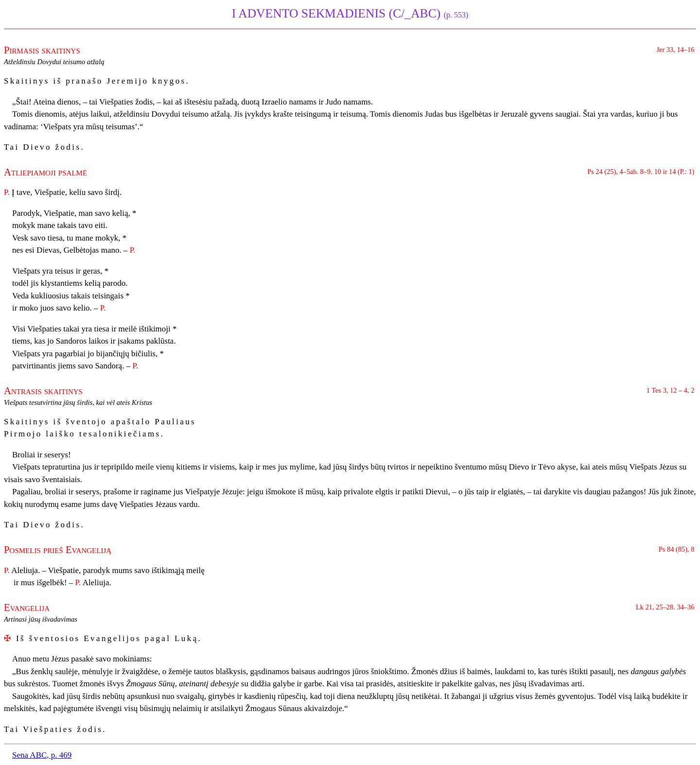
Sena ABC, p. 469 (42, 755)
